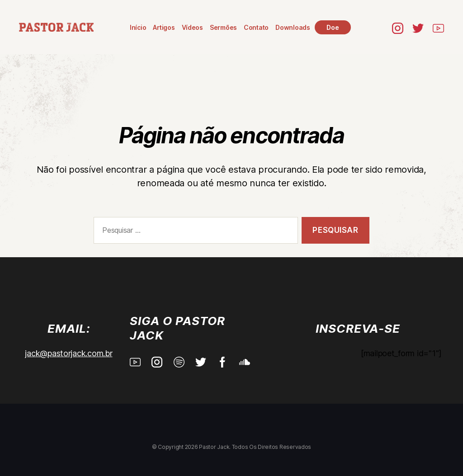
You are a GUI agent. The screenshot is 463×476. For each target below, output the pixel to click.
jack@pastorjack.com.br (69, 353)
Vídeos (192, 27)
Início (138, 27)
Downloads (293, 27)
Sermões (223, 27)
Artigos (164, 27)
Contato (256, 27)
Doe (333, 27)
